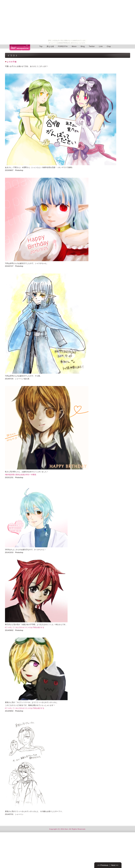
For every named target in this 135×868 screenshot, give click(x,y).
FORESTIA (63, 46)
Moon (74, 46)
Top (41, 46)
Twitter (92, 46)
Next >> (115, 865)
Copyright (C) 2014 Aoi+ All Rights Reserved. (67, 829)
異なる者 (50, 46)
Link (101, 46)
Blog (83, 46)
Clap (109, 46)
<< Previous (103, 865)
